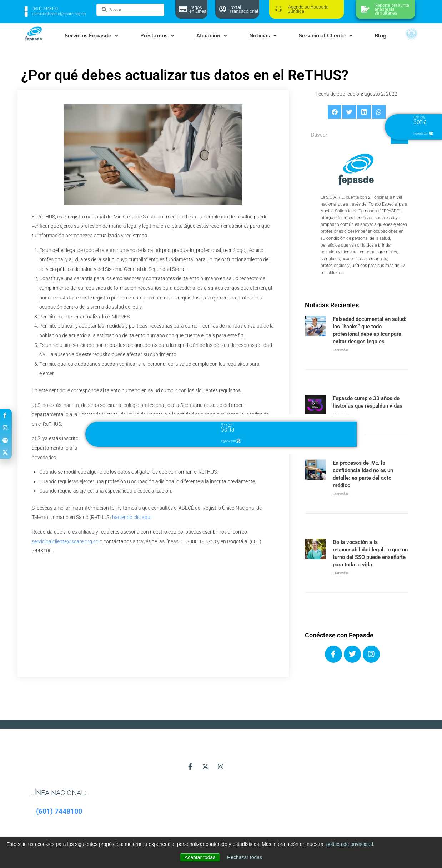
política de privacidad (350, 844)
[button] (335, 112)
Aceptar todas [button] (200, 857)
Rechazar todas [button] (245, 857)
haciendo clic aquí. (132, 517)
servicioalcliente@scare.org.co (65, 541)
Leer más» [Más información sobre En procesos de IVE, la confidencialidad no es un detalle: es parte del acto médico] (341, 494)
